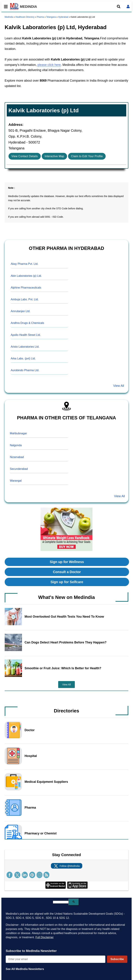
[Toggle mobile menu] (5, 7)
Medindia (9, 17)
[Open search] (119, 7)
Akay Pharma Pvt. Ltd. (25, 264)
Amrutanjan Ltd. (21, 311)
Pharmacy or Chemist (41, 833)
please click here (49, 65)
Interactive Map (54, 156)
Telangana (51, 17)
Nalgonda (16, 445)
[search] (61, 902)
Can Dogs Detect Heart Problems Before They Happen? (66, 642)
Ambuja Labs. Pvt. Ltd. (25, 299)
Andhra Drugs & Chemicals (27, 323)
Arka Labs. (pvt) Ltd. (23, 358)
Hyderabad (63, 17)
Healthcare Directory (25, 17)
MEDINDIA (24, 7)
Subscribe (117, 959)
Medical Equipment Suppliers (46, 782)
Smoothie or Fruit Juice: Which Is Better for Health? (63, 668)
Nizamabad (17, 457)
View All (119, 386)
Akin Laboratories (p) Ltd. (26, 276)
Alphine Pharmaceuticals (26, 288)
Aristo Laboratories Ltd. (25, 347)
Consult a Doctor (67, 572)
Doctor (30, 730)
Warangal (16, 481)
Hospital (31, 756)
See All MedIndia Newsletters (25, 969)
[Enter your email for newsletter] (56, 959)
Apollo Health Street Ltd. (26, 335)
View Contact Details (25, 156)
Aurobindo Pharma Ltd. (25, 370)
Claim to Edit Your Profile (87, 156)
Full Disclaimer (45, 937)
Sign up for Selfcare (67, 582)
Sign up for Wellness (67, 562)
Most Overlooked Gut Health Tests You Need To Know (64, 617)
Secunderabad (19, 469)
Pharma (40, 17)
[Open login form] (128, 7)
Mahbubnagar (18, 433)
